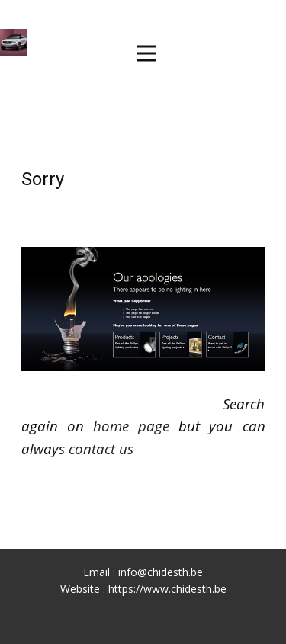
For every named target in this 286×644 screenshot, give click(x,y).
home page (131, 426)
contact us (101, 449)
